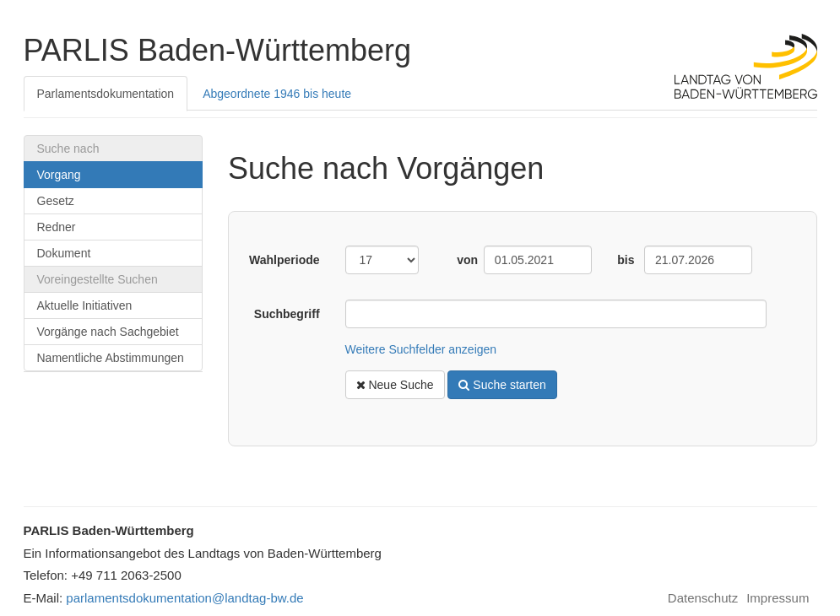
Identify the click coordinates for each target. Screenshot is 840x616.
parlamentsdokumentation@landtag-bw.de (184, 598)
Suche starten (502, 385)
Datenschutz (703, 598)
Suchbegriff (287, 314)
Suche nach (68, 149)
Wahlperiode (285, 260)
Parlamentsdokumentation (106, 94)
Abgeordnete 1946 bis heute (277, 94)
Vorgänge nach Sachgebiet (108, 332)
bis (624, 260)
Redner (57, 227)
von (464, 260)
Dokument (64, 253)
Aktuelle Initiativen (85, 305)
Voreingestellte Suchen (98, 279)
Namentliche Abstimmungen (111, 358)
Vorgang (59, 175)
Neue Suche (395, 385)
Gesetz (56, 201)
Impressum (778, 598)
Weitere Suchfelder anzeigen (421, 349)
